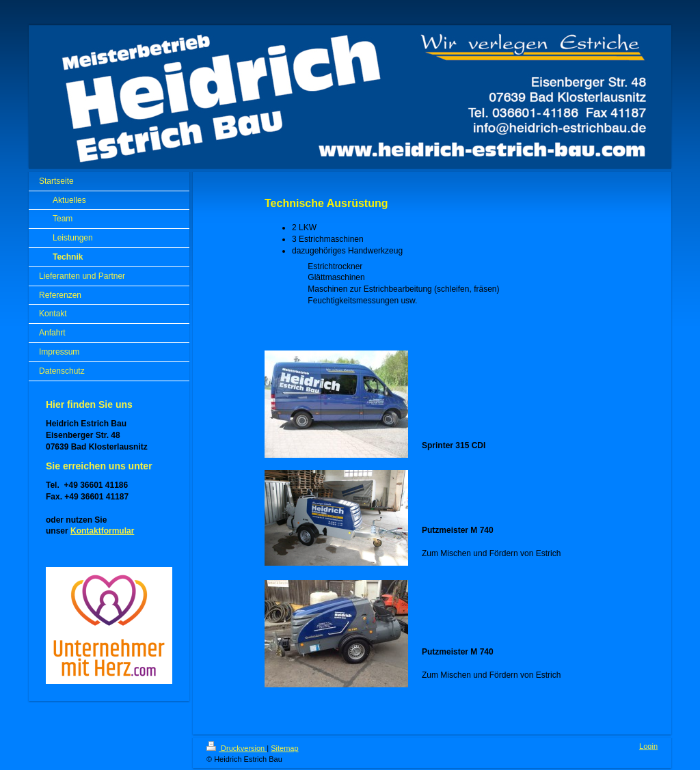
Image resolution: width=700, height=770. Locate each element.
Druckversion (237, 748)
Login (648, 746)
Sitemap (284, 748)
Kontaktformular (102, 531)
